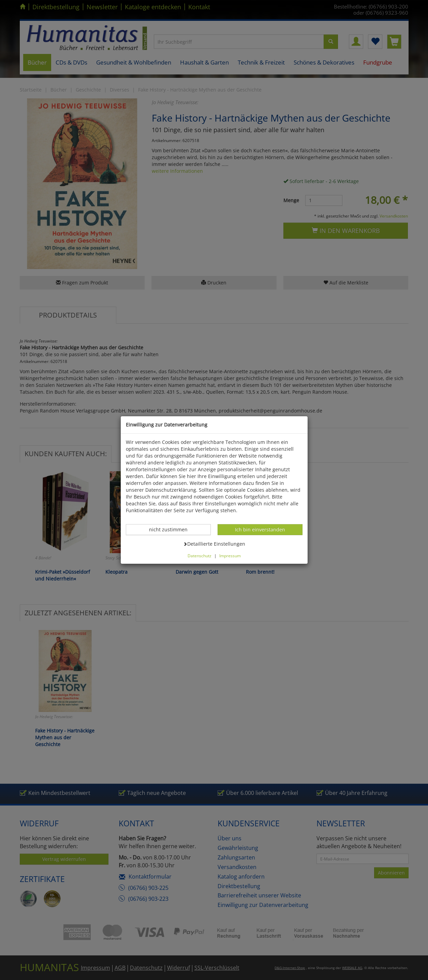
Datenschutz (200, 556)
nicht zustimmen (172, 529)
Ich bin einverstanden (260, 529)
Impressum (230, 556)
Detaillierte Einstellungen (214, 544)
